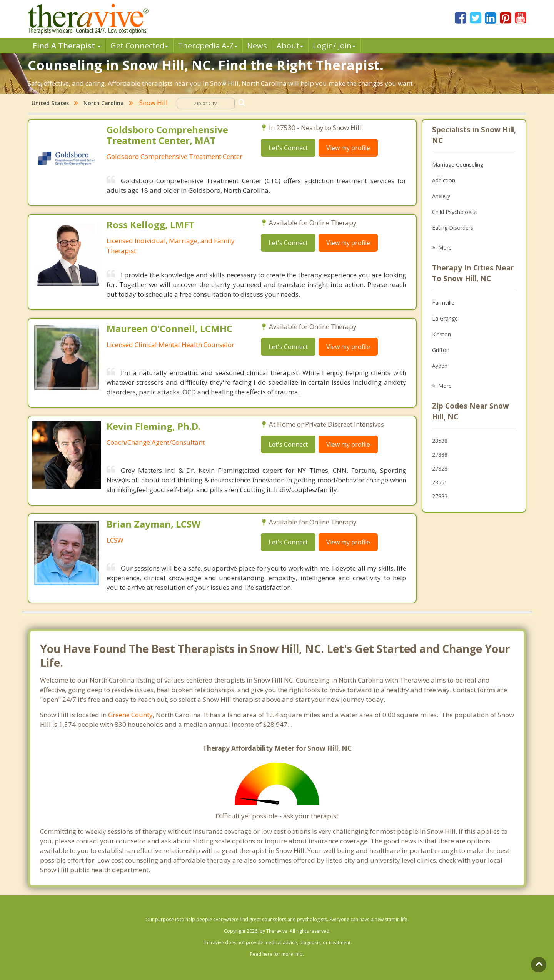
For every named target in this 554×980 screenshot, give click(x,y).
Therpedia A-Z (208, 46)
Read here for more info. (277, 954)
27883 (440, 496)
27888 (440, 455)
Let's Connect (288, 148)
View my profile (348, 148)
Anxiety (441, 196)
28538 (440, 441)
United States (50, 103)
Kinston (441, 334)
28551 (440, 482)
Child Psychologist (455, 212)
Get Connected (139, 46)
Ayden (440, 366)
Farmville (443, 303)
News (257, 46)
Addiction (444, 180)
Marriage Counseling (458, 164)
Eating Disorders (453, 228)
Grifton (441, 350)
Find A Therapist (67, 46)
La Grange (445, 318)
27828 (440, 468)
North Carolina (104, 103)
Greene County (130, 715)
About (290, 46)
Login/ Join (334, 46)
